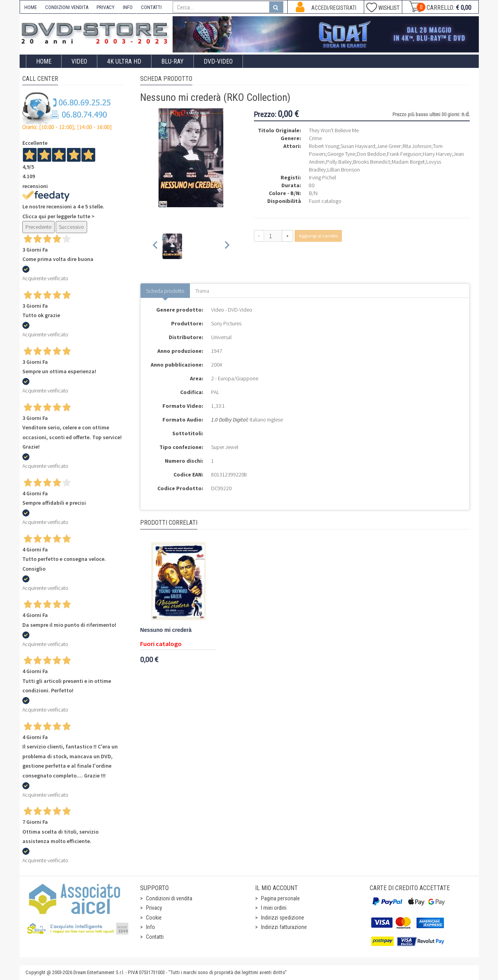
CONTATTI (151, 7)
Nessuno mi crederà (166, 630)
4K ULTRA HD (124, 61)
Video (79, 61)
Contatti (155, 937)
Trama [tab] (202, 291)
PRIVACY (106, 7)
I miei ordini (274, 908)
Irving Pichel (322, 177)
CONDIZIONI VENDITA (67, 7)
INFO (128, 7)
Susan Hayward (358, 146)
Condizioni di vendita (169, 898)
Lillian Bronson (344, 170)
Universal (221, 337)
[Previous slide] (156, 246)
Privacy (154, 908)
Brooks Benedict (372, 162)
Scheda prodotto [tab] (165, 291)
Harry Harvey (437, 154)
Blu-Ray (172, 61)
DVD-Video (218, 61)
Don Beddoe (371, 154)
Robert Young (324, 146)
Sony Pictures (226, 323)
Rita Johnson (417, 146)
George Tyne (341, 154)
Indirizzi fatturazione (284, 927)
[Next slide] (227, 246)
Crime (315, 138)
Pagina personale (280, 898)
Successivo (71, 227)
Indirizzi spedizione (283, 918)
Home (44, 61)
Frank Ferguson (404, 154)
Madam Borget (408, 162)
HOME (31, 7)
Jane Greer (389, 146)
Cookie (154, 918)
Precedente (38, 227)
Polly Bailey (339, 162)
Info (150, 927)
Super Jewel (225, 447)
